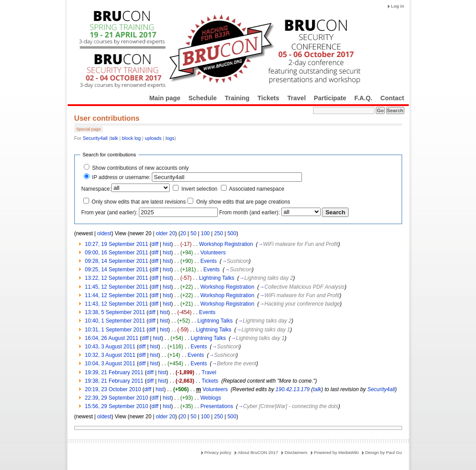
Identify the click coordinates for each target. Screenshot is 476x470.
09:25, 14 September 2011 (117, 270)
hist (167, 244)
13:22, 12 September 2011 (117, 278)
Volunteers (213, 253)
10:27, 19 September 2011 (117, 244)
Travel (296, 98)
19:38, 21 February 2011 (114, 381)
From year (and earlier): (110, 213)
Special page (88, 129)
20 (183, 233)
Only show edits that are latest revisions (139, 202)
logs (170, 138)
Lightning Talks (217, 278)
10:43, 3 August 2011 (110, 347)
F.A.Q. (364, 98)
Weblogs (211, 398)
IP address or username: (121, 177)
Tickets (268, 98)
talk (114, 138)
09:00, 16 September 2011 (117, 253)
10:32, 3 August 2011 (110, 355)
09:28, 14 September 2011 (117, 261)
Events (209, 261)
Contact (392, 98)
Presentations (217, 406)
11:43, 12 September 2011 (117, 304)
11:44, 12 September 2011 (117, 295)
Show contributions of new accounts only (140, 168)
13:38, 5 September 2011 (115, 312)
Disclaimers (296, 452)
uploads (153, 138)
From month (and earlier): (249, 213)
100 (205, 233)
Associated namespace (256, 189)
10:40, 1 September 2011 (115, 321)
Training (237, 98)
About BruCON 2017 (258, 452)
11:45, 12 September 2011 (117, 287)
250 (219, 233)
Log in (398, 6)
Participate (330, 98)
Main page (165, 98)
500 (232, 233)
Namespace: (96, 189)
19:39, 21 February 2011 (114, 372)
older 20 (165, 233)
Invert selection (200, 189)
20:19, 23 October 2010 (113, 389)
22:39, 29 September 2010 (117, 398)
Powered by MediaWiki (336, 452)
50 (193, 233)
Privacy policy (218, 452)
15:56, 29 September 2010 (117, 406)
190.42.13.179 (293, 389)
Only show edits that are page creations (243, 202)
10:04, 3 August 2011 (110, 364)
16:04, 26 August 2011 (112, 338)
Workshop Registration (226, 244)
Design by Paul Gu (383, 452)
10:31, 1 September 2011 (115, 330)
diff (155, 244)
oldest (104, 233)
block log (132, 138)
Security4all (95, 138)
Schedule (203, 98)
